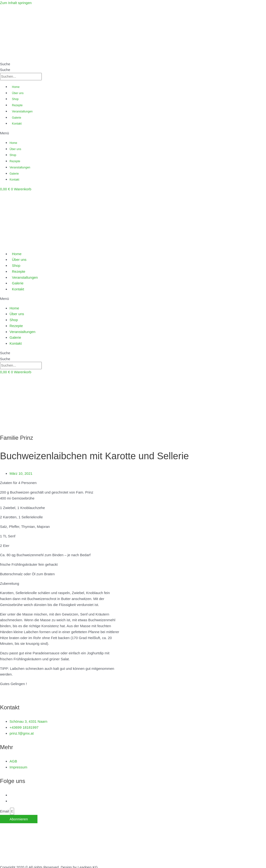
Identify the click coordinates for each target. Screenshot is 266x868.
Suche (5, 64)
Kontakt (17, 124)
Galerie (17, 118)
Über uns (18, 93)
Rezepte (17, 105)
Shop (15, 99)
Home (16, 87)
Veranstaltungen (22, 111)
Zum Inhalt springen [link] (16, 3)
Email (5, 811)
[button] (133, 133)
